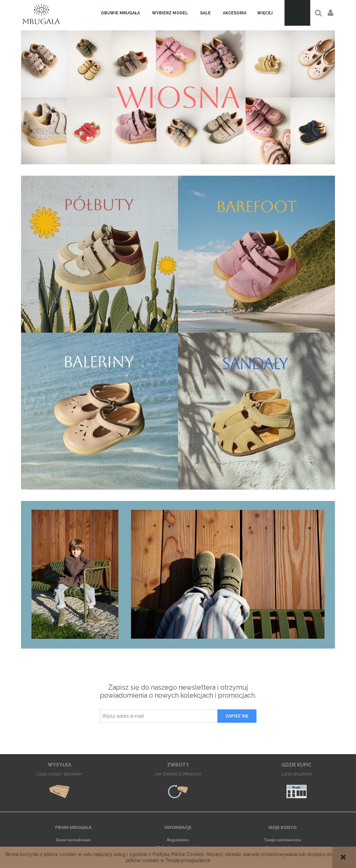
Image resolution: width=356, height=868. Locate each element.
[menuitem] (120, 13)
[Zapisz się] (237, 716)
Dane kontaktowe (73, 840)
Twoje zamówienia (283, 840)
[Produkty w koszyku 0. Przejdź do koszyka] (297, 13)
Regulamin (178, 840)
